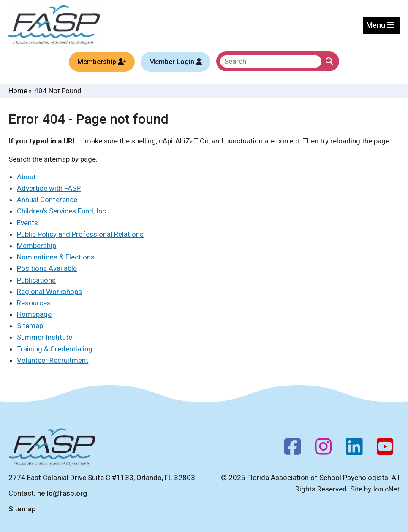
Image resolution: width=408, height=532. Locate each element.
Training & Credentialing (55, 349)
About (26, 177)
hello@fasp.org (62, 493)
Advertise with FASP (49, 188)
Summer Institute (45, 337)
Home (18, 91)
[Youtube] (385, 449)
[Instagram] (323, 449)
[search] (271, 61)
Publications (36, 280)
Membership (37, 246)
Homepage (34, 314)
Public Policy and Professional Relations (80, 234)
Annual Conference (47, 200)
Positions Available (47, 268)
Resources (34, 303)
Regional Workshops (49, 292)
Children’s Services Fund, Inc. (62, 211)
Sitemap (30, 326)
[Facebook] (292, 449)
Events (27, 223)
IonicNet (386, 489)
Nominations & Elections (56, 257)
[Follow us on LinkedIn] (354, 449)
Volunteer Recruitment (53, 360)
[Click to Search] (329, 61)
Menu (380, 25)
